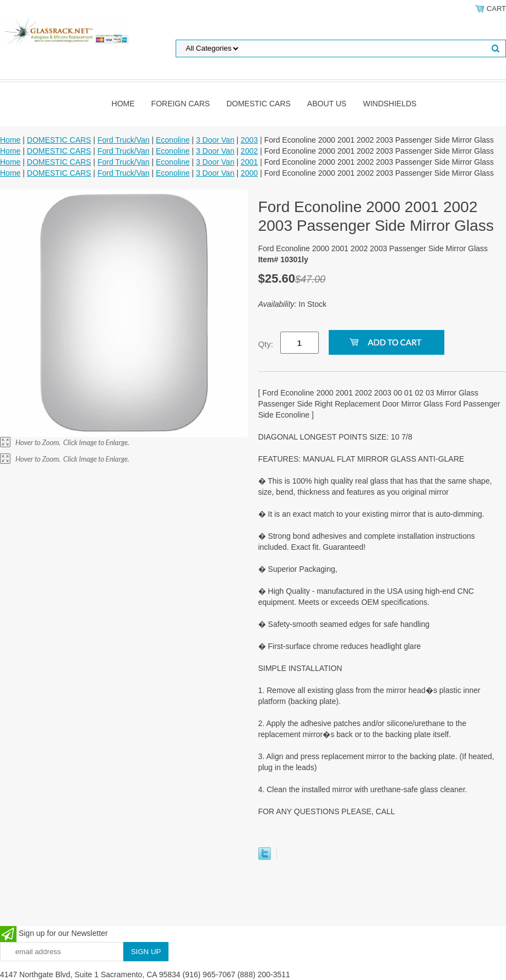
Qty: (266, 344)
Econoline (173, 140)
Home (123, 104)
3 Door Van (215, 140)
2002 (249, 151)
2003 (249, 140)
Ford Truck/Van (124, 140)
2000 (249, 173)
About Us (327, 104)
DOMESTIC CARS (259, 104)
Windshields (390, 104)
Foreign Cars (181, 104)
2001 (249, 162)
